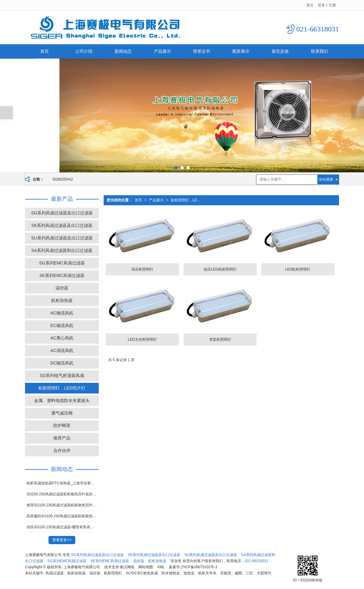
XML (161, 567)
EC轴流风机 (62, 325)
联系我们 (319, 51)
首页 (45, 51)
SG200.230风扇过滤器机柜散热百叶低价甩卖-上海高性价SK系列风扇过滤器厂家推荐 (63, 494)
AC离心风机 (62, 338)
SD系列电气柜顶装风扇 (62, 375)
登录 (321, 5)
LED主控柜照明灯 (142, 339)
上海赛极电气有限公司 (82, 567)
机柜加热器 (62, 300)
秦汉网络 (127, 567)
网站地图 (146, 567)
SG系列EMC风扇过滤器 (62, 263)
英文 (310, 5)
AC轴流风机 (62, 313)
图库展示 (241, 51)
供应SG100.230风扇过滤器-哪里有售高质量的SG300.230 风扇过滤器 (63, 527)
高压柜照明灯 (142, 269)
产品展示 (162, 51)
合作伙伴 (62, 451)
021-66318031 (257, 561)
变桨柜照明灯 (220, 339)
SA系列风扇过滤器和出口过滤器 (62, 250)
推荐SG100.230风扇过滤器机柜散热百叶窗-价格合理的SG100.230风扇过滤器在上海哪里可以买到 (63, 505)
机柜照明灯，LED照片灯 (187, 200)
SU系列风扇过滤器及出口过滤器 (62, 238)
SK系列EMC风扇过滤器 (62, 275)
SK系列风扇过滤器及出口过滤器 (62, 225)
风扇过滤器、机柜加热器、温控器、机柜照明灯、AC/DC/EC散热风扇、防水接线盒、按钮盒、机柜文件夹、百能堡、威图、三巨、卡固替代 (158, 573)
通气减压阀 (62, 413)
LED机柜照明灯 (298, 269)
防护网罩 (62, 426)
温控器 (62, 288)
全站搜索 (326, 179)
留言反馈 (280, 51)
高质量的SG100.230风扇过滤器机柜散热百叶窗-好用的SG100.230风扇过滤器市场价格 (63, 516)
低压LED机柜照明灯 (220, 269)
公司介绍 (84, 51)
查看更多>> (62, 540)
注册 (332, 5)
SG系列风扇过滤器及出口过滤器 (62, 213)
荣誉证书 (202, 51)
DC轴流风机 (62, 363)
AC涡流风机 (62, 350)
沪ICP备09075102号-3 (199, 567)
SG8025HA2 (63, 179)
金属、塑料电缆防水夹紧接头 (62, 400)
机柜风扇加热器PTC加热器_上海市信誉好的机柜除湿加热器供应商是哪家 (63, 483)
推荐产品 (62, 438)
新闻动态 (123, 51)
